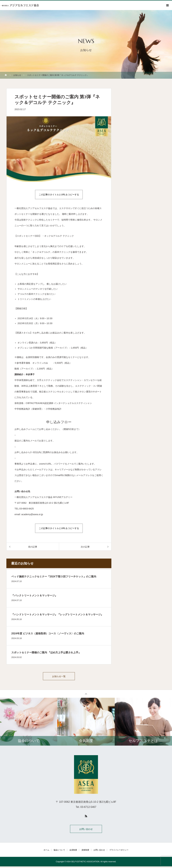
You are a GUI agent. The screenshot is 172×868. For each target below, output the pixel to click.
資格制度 (85, 852)
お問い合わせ (86, 831)
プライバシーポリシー (119, 852)
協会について (59, 852)
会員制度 (73, 852)
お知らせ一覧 (59, 677)
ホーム (46, 852)
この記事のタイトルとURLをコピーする (59, 195)
